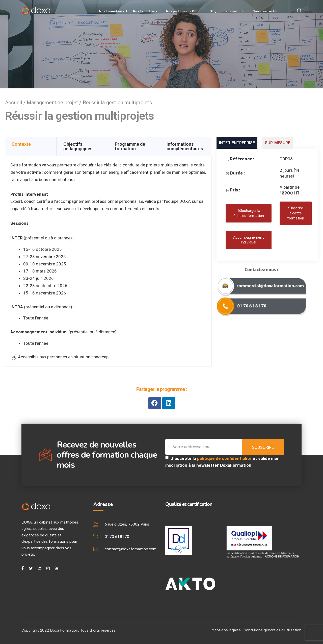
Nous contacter (265, 11)
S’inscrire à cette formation (296, 213)
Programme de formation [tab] (130, 146)
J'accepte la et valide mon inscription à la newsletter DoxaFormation (222, 462)
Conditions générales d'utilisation (273, 630)
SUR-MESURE (278, 143)
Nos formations (112, 11)
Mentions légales (226, 630)
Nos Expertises (145, 11)
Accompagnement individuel (249, 240)
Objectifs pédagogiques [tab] (78, 146)
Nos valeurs (234, 11)
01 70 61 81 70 (117, 537)
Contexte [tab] (21, 144)
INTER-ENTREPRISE (237, 143)
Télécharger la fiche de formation (249, 213)
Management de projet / (55, 103)
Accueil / (16, 103)
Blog (213, 11)
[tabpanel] (108, 261)
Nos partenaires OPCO (183, 11)
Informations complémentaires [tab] (185, 146)
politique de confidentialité (225, 458)
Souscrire (263, 447)
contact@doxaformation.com (131, 549)
